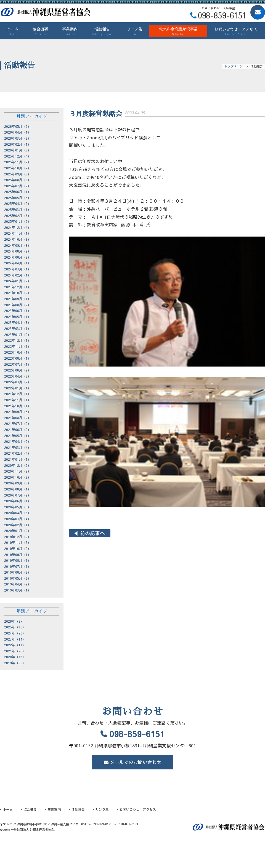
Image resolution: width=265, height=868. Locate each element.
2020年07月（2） (18, 495)
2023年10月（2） (18, 293)
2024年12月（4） (18, 227)
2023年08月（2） (18, 305)
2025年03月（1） (18, 210)
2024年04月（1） (18, 263)
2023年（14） (15, 639)
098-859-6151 (137, 734)
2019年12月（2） (18, 537)
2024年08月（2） (18, 251)
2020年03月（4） (18, 519)
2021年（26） (15, 651)
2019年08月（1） (18, 560)
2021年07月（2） (18, 424)
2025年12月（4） (18, 156)
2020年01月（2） (18, 531)
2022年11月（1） (18, 346)
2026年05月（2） (18, 126)
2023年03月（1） (18, 329)
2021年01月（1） (18, 459)
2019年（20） (15, 663)
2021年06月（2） (18, 430)
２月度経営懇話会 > (244, 533)
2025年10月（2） (18, 168)
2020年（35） (15, 657)
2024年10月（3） (18, 239)
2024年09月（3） (18, 245)
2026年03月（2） (18, 138)
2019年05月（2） (18, 578)
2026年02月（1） (18, 144)
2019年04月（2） (18, 584)
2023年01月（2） (18, 335)
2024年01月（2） (18, 281)
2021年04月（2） (18, 441)
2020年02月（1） (18, 525)
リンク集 (135, 32)
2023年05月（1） (18, 317)
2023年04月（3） (18, 322)
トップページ (234, 66)
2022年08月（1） (18, 358)
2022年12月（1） (18, 340)
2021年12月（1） (18, 394)
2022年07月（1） (18, 364)
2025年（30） (15, 627)
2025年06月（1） (18, 192)
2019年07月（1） (18, 566)
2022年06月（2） (18, 370)
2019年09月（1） (18, 555)
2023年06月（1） (18, 311)
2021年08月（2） (18, 418)
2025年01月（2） (18, 221)
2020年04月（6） (18, 513)
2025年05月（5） (18, 198)
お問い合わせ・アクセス (236, 32)
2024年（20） (15, 633)
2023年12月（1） (18, 287)
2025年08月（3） (18, 180)
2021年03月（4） (18, 447)
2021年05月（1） (18, 436)
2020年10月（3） (18, 477)
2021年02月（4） (18, 453)
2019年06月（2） (18, 572)
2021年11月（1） (18, 400)
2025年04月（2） (18, 204)
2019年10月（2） (18, 549)
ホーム (13, 32)
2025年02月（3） (18, 216)
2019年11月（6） (18, 542)
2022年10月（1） (18, 352)
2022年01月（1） (18, 388)
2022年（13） (15, 645)
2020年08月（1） (18, 489)
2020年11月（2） (18, 471)
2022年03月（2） (18, 382)
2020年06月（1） (18, 501)
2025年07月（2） (18, 186)
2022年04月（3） (18, 376)
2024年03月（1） (18, 269)
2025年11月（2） (18, 162)
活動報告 (102, 32)
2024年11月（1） (18, 233)
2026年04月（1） (18, 132)
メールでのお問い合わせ (136, 762)
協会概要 (40, 32)
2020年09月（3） (18, 483)
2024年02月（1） (18, 275)
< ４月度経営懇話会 (90, 533)
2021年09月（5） (18, 412)
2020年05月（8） (18, 507)
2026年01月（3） (18, 150)
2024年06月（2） (18, 257)
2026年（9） (14, 621)
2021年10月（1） (18, 406)
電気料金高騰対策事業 (178, 32)
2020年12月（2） (18, 465)
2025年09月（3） (18, 174)
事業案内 (70, 32)
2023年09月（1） (18, 299)
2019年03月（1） (18, 590)
